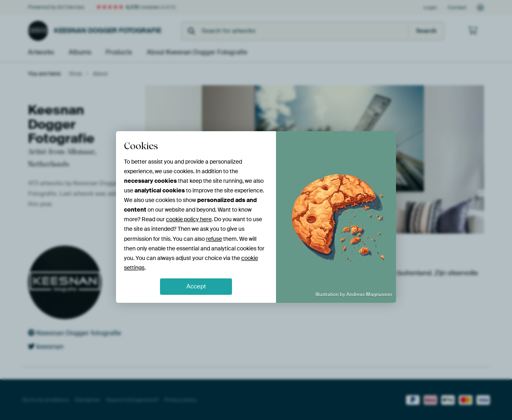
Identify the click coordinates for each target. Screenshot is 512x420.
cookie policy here (189, 219)
